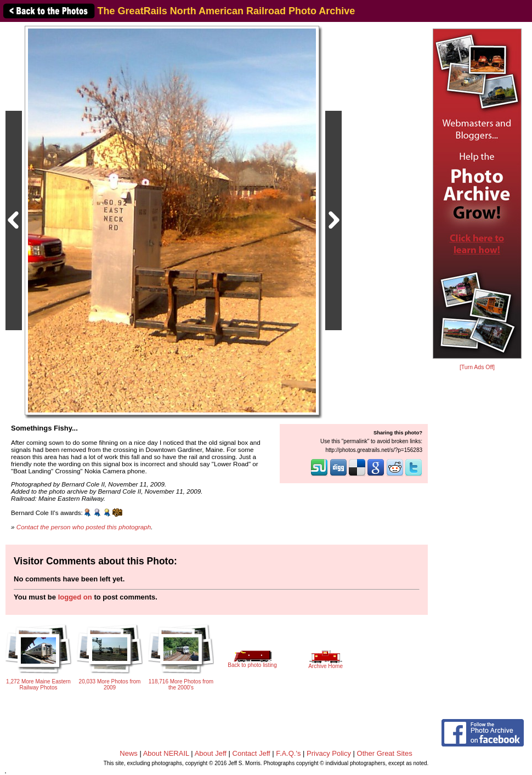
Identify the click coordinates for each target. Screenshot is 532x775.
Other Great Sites (385, 753)
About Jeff (211, 753)
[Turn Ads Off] (477, 367)
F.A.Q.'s (288, 753)
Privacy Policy (329, 753)
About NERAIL (166, 753)
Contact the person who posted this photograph (84, 527)
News (129, 753)
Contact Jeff (251, 753)
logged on (75, 597)
